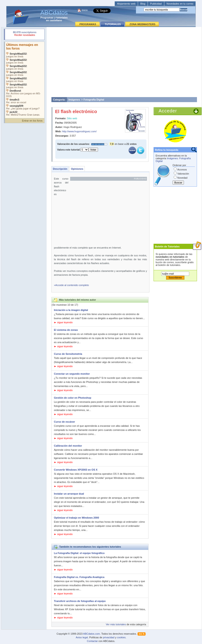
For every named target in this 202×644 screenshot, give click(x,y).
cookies (121, 637)
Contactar (92, 641)
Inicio (85, 10)
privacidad (109, 637)
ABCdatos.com (92, 634)
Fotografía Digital (94, 100)
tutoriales (62, 18)
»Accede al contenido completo (71, 285)
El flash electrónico (76, 111)
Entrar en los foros (32, 121)
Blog (143, 4)
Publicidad (156, 4)
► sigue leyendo (63, 322)
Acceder (168, 111)
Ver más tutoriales (116, 624)
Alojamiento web (126, 4)
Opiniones (77, 169)
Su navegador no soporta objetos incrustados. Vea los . (25, 79)
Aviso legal (82, 637)
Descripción (60, 169)
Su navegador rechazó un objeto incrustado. (25, 34)
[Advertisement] (124, 62)
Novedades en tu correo (180, 4)
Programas (47, 18)
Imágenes (74, 100)
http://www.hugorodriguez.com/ (79, 131)
